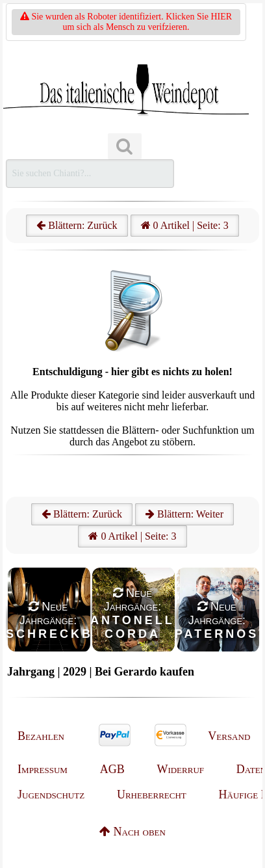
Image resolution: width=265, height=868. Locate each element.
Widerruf (180, 769)
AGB (112, 769)
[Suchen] (125, 147)
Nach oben (132, 832)
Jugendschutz (51, 795)
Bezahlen (41, 736)
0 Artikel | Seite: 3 (185, 225)
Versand (229, 736)
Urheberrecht (152, 795)
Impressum (43, 769)
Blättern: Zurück (77, 225)
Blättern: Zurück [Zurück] (82, 514)
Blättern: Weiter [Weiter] (184, 514)
